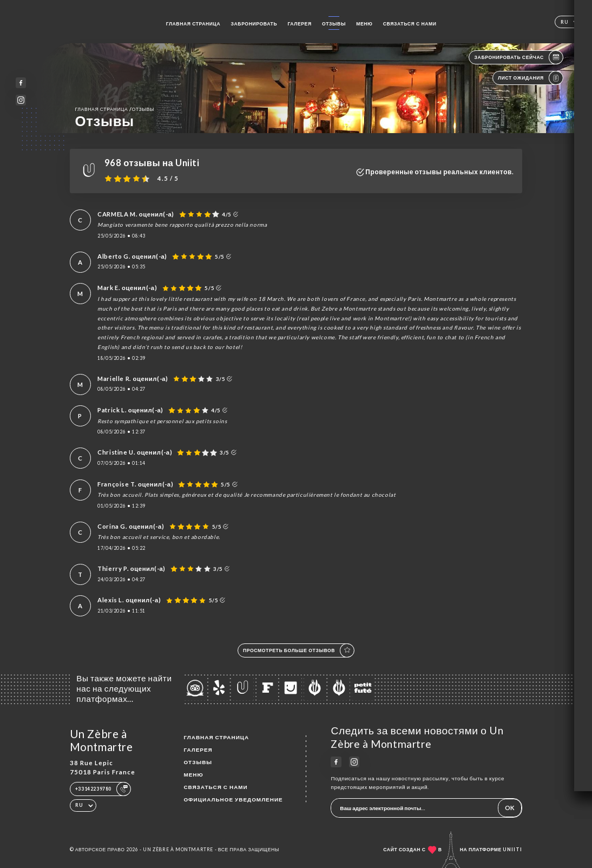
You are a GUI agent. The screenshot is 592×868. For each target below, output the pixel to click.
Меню (364, 24)
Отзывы (334, 24)
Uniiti (512, 850)
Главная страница (193, 24)
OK (510, 808)
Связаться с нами (410, 24)
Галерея (299, 24)
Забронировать (254, 24)
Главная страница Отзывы (115, 109)
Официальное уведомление (233, 799)
